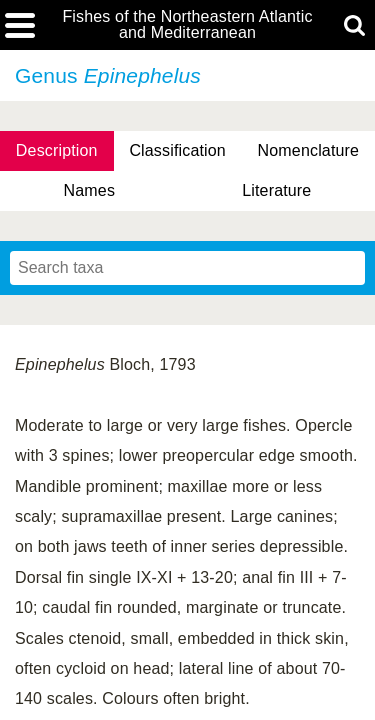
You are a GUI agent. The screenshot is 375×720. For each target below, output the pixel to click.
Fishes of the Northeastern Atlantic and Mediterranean (187, 25)
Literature (276, 190)
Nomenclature (309, 150)
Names (89, 190)
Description (57, 150)
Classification (177, 150)
